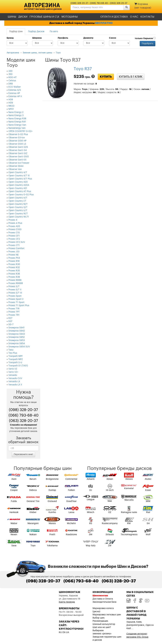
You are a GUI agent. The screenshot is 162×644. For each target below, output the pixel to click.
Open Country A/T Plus (20, 179)
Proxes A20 (14, 226)
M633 (11, 106)
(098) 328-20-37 (79, 3)
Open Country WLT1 (19, 217)
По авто (54, 32)
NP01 (11, 109)
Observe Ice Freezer (19, 163)
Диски (23, 17)
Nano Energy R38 (17, 119)
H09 (11, 103)
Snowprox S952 (17, 337)
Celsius (12, 81)
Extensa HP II (15, 96)
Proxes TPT (14, 312)
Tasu (11, 350)
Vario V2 (13, 369)
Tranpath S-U (15, 363)
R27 (10, 318)
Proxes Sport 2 (16, 299)
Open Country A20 (18, 182)
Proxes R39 (14, 277)
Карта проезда (67, 602)
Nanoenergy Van (17, 128)
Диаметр (88, 38)
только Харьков (145, 38)
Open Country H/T (18, 198)
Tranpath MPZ (16, 359)
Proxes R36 (14, 274)
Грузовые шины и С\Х (44, 17)
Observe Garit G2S (18, 147)
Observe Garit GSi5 (19, 157)
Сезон (113, 38)
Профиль (63, 38)
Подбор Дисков (36, 32)
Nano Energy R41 (17, 122)
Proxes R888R (16, 283)
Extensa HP (14, 93)
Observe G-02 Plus (18, 134)
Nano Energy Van (17, 125)
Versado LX (14, 382)
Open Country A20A (19, 185)
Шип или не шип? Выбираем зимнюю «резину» (102, 631)
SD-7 (11, 325)
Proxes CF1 (14, 236)
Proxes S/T (14, 287)
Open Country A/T (18, 172)
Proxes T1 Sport (16, 302)
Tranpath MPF (16, 356)
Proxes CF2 (14, 239)
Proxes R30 (14, 264)
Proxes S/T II (15, 290)
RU (60, 632)
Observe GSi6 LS (17, 144)
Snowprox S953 (17, 340)
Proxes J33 (14, 252)
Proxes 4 (13, 220)
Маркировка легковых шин (107, 615)
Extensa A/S (15, 90)
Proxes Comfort (16, 249)
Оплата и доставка (114, 17)
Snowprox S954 (17, 344)
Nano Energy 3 (16, 115)
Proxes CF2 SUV (17, 242)
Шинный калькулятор (104, 624)
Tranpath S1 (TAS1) (18, 366)
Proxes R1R (14, 261)
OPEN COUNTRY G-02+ (20, 131)
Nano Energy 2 (16, 112)
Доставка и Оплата (103, 599)
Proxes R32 (14, 268)
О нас (134, 17)
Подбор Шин (16, 32)
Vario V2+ (13, 372)
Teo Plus (13, 353)
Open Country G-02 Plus (21, 195)
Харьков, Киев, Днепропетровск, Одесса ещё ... (140, 625)
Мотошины (70, 17)
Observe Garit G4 (18, 150)
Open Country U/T (18, 210)
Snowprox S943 (17, 334)
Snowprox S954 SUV (19, 347)
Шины (12, 17)
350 (10, 74)
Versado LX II (15, 385)
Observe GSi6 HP (17, 141)
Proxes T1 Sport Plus (19, 306)
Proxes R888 (15, 280)
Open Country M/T (18, 204)
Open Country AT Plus (20, 191)
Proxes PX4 (14, 258)
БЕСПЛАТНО (104, 23)
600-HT (12, 77)
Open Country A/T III (19, 176)
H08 (11, 100)
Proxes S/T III (15, 293)
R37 (10, 321)
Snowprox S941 (16, 328)
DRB (11, 84)
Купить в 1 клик (131, 77)
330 (10, 71)
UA (67, 632)
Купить (106, 77)
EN (64, 632)
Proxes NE (14, 255)
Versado (13, 375)
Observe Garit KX (17, 160)
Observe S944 (16, 166)
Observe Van (15, 169)
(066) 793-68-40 (99, 3)
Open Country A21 (18, 188)
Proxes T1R (14, 309)
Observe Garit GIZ (18, 153)
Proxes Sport (15, 296)
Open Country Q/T (18, 207)
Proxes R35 (14, 271)
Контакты (147, 17)
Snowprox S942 (17, 331)
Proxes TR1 (14, 315)
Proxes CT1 (14, 245)
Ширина (37, 38)
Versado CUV (15, 378)
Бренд (10, 38)
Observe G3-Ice (17, 138)
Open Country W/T (18, 214)
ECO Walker (15, 87)
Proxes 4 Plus (15, 223)
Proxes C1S (14, 233)
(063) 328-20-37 (119, 3)
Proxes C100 (15, 230)
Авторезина (42, 5)
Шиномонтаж (100, 596)
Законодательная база (104, 602)
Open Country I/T (17, 201)
